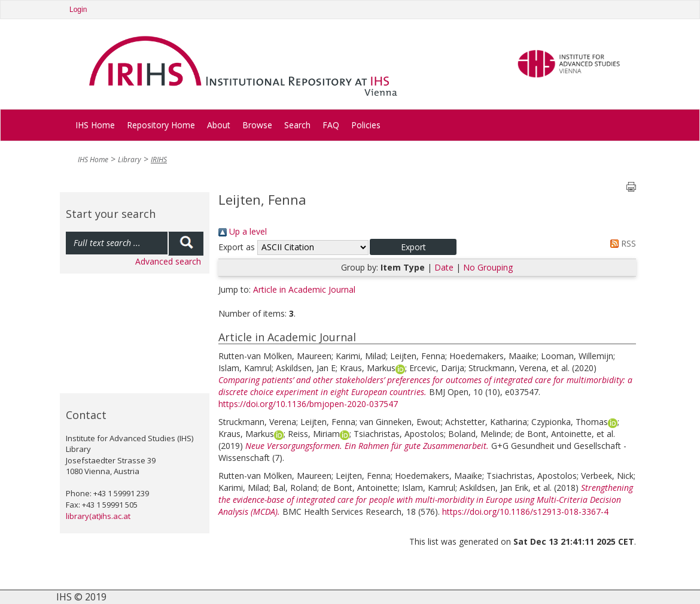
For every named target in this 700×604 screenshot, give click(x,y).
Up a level (243, 231)
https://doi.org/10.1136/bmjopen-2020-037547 (308, 404)
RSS (621, 243)
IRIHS (159, 160)
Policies (366, 125)
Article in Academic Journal (304, 289)
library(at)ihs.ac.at (98, 516)
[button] (413, 247)
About (219, 125)
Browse (257, 125)
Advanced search (168, 261)
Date (444, 267)
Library (130, 160)
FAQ (331, 125)
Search (297, 125)
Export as (237, 247)
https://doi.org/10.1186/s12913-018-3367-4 (525, 512)
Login (78, 10)
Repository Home (161, 125)
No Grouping (488, 267)
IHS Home (95, 125)
